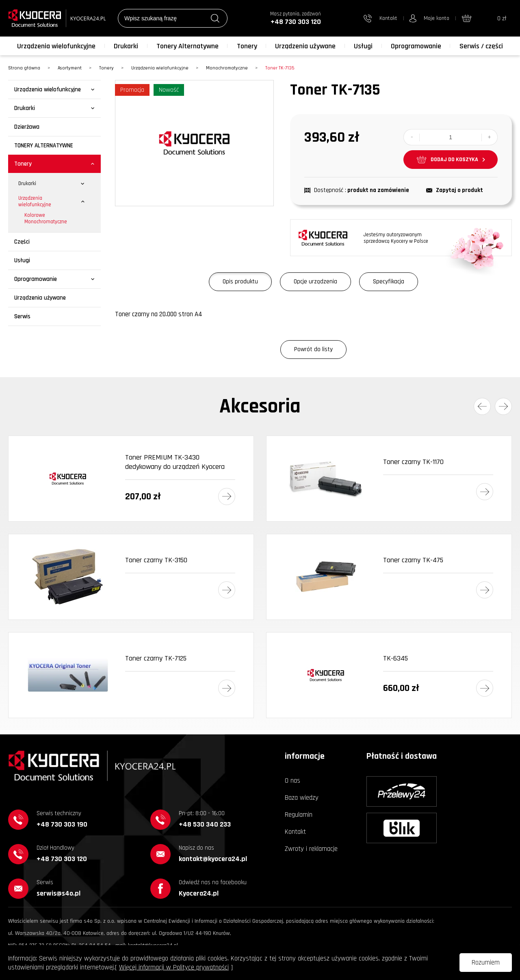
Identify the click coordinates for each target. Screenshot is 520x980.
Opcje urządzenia (315, 282)
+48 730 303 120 (296, 22)
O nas (292, 781)
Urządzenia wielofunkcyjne (56, 46)
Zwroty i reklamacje (311, 849)
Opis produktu (240, 282)
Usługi (363, 46)
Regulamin (299, 815)
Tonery (247, 46)
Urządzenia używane (305, 46)
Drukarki (126, 46)
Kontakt (295, 832)
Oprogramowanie (416, 46)
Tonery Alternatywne (187, 46)
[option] (194, 143)
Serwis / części (481, 46)
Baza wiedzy (302, 798)
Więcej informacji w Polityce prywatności (174, 967)
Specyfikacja (389, 282)
